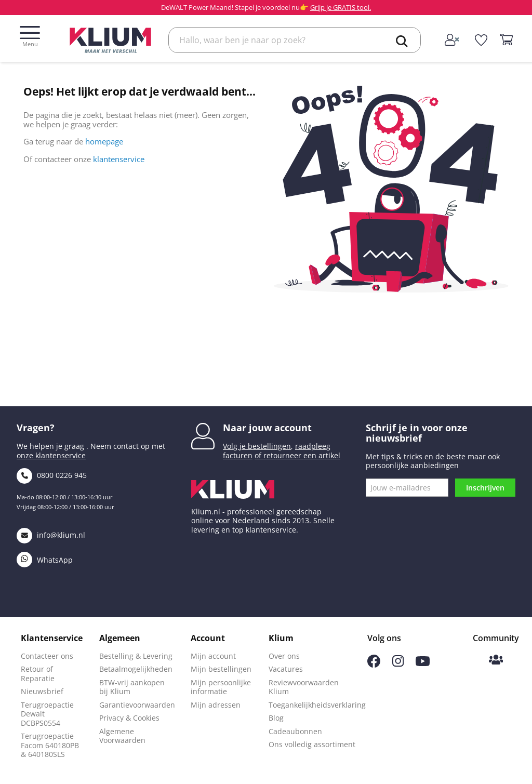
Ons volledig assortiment (312, 744)
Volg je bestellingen (257, 446)
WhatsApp (45, 560)
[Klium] (110, 39)
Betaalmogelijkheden (136, 669)
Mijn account (213, 656)
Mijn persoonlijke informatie (221, 687)
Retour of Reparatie (38, 674)
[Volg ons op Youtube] (423, 663)
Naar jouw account (267, 428)
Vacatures (286, 669)
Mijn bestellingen (221, 669)
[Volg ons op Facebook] (374, 665)
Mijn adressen (216, 705)
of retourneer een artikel (297, 455)
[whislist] (481, 40)
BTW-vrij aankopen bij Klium (132, 687)
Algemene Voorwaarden (122, 736)
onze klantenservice (51, 455)
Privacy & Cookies (129, 718)
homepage (104, 141)
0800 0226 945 (52, 475)
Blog (276, 718)
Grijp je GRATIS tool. (341, 7)
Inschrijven (485, 488)
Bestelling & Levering (136, 656)
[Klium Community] (496, 661)
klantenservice (119, 159)
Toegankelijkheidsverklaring (317, 705)
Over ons (284, 656)
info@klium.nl (51, 535)
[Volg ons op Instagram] (398, 664)
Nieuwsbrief (42, 691)
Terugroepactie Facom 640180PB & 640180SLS (50, 745)
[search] (402, 41)
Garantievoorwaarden (137, 705)
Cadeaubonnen (295, 731)
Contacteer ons (47, 656)
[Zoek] (295, 40)
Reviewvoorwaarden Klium (304, 687)
